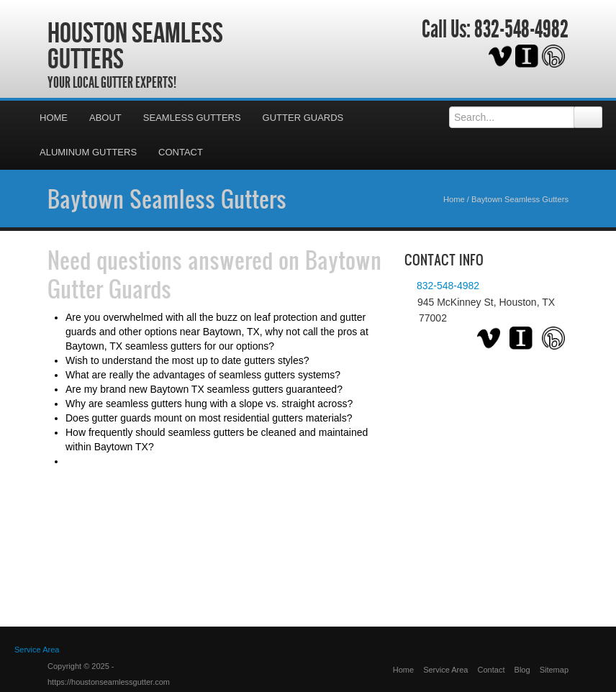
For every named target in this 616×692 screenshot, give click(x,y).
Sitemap (554, 670)
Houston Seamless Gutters (135, 45)
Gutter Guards (303, 118)
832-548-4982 (521, 29)
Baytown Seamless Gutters (167, 199)
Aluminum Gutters (88, 152)
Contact (181, 152)
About (105, 118)
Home (54, 118)
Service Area (445, 670)
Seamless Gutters (192, 118)
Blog (522, 670)
